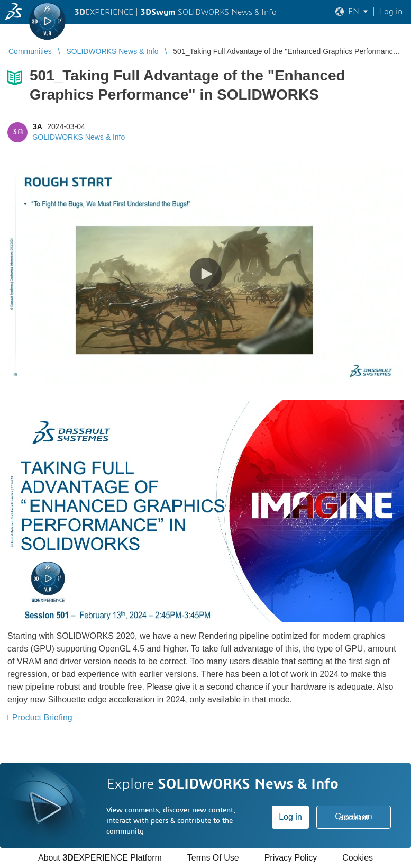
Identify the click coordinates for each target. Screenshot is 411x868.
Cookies (358, 858)
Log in (290, 817)
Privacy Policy (291, 858)
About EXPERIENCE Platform (100, 858)
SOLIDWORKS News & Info (79, 137)
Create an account (353, 817)
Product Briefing (42, 717)
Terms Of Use (213, 858)
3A (37, 126)
